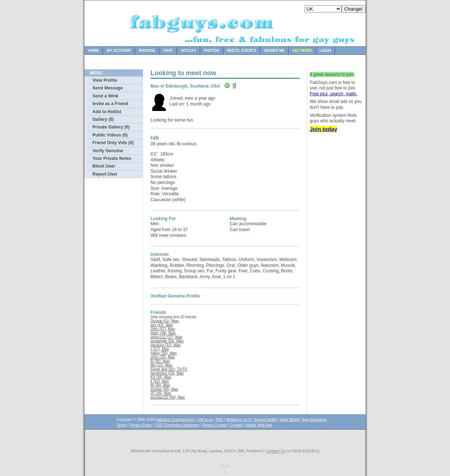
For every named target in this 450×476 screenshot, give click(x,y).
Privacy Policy (141, 425)
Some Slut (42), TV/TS (169, 369)
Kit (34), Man (161, 377)
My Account (119, 51)
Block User (104, 166)
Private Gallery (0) (111, 127)
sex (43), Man (162, 325)
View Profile (105, 80)
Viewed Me (274, 51)
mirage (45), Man (164, 389)
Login (325, 51)
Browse (147, 51)
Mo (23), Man (161, 365)
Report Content (215, 425)
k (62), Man (160, 381)
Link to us (205, 420)
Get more (302, 51)
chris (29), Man (163, 357)
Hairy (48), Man (163, 333)
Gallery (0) (103, 119)
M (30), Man (160, 385)
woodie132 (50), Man (168, 397)
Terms (121, 425)
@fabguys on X (239, 420)
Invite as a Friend (110, 104)
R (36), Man (160, 361)
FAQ (220, 420)
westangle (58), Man (167, 341)
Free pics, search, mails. (333, 94)
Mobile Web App (259, 425)
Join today (323, 129)
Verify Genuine (108, 151)
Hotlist (188, 51)
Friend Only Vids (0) (113, 143)
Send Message (108, 88)
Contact (236, 425)
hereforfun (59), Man (167, 373)
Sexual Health (266, 420)
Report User (105, 174)
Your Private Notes (112, 158)
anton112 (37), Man (166, 337)
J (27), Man (160, 349)
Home (94, 51)
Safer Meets (290, 420)
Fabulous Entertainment (175, 420)
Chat (168, 51)
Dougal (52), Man (165, 321)
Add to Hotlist (107, 112)
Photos (211, 51)
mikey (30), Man (164, 353)
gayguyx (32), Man (166, 345)
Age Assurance (314, 420)
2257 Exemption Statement (177, 425)
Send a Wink (105, 96)
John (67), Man (163, 329)
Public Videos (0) (110, 135)
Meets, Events (241, 51)
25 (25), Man (161, 393)
